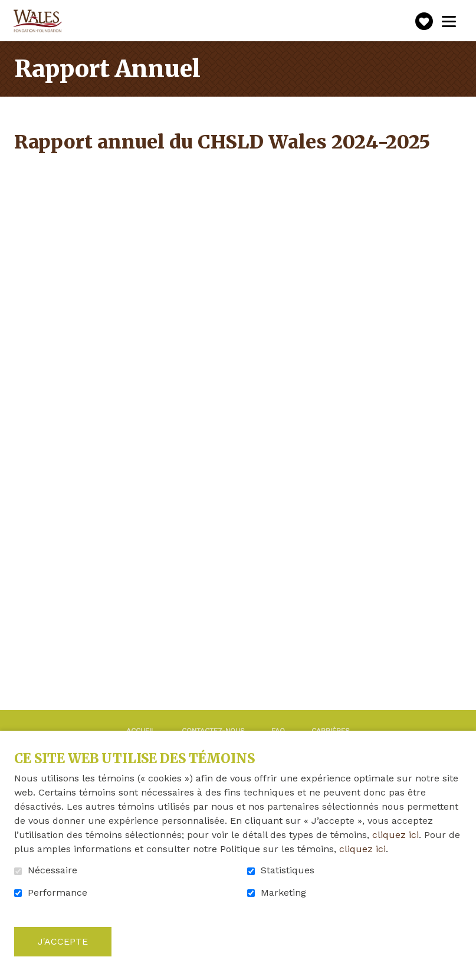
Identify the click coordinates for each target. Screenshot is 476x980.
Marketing (283, 893)
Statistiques (288, 870)
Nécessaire (52, 870)
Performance (58, 893)
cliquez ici (395, 835)
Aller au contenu (9, 9)
